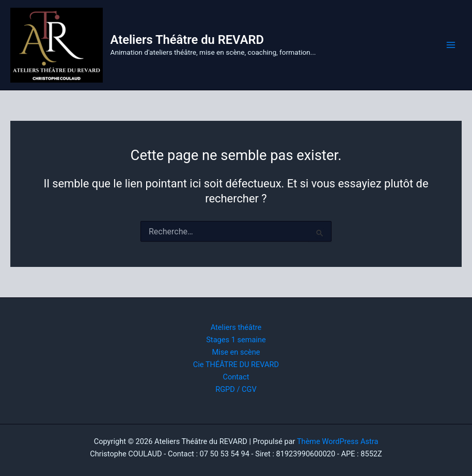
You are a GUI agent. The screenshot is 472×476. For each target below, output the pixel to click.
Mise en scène (236, 352)
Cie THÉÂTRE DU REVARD (236, 364)
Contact (236, 377)
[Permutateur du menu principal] (451, 45)
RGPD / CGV (236, 389)
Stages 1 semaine (236, 340)
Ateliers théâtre (236, 327)
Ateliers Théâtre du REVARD (187, 40)
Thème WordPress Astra (337, 441)
